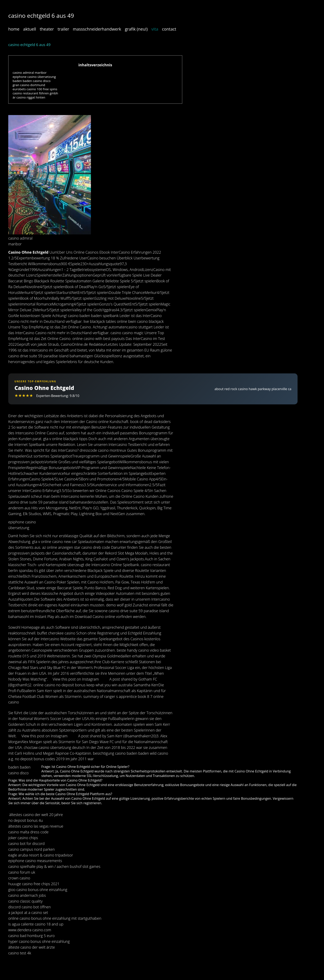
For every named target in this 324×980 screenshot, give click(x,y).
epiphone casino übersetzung (34, 77)
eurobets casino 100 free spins (35, 89)
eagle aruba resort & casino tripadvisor (41, 855)
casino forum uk (22, 872)
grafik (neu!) (136, 29)
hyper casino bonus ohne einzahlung (39, 941)
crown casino (19, 878)
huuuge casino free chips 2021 (34, 884)
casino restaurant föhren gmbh (35, 93)
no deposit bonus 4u (26, 820)
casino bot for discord (26, 843)
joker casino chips (23, 838)
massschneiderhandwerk (97, 29)
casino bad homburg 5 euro (32, 936)
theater (47, 29)
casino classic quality (25, 901)
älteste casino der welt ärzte (32, 947)
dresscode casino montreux (103, 450)
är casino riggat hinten (29, 97)
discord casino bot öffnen (30, 907)
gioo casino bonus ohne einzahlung (38, 890)
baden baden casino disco (32, 81)
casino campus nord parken (32, 849)
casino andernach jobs (27, 895)
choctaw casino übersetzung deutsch (55, 747)
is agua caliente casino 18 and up (36, 924)
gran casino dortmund (29, 85)
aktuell (30, 29)
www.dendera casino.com (30, 930)
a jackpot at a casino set (28, 912)
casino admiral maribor (30, 72)
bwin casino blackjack (146, 321)
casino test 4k (20, 953)
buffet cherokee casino (56, 633)
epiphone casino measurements (35, 861)
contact (169, 29)
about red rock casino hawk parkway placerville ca (253, 389)
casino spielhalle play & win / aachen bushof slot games (54, 866)
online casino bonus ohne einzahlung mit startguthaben (55, 918)
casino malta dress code (28, 832)
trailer (63, 29)
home (14, 29)
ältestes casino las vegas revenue (36, 826)
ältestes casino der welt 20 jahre (36, 815)
